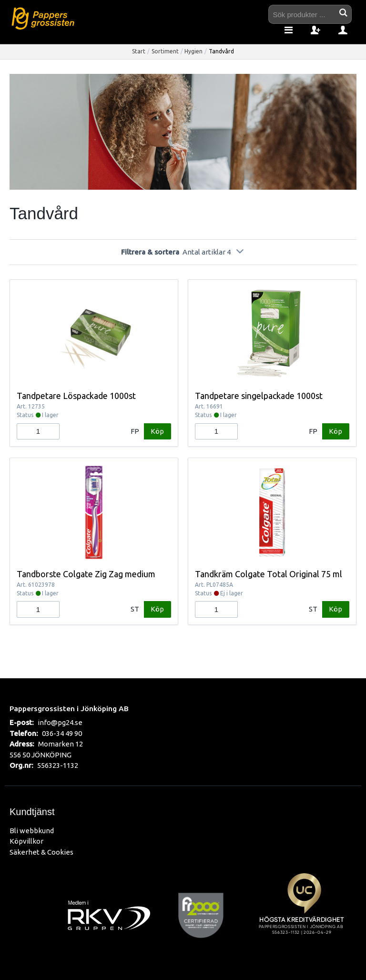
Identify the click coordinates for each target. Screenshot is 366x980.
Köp (157, 431)
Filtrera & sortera (183, 252)
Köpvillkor (26, 841)
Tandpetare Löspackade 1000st (76, 396)
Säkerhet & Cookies (41, 852)
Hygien (193, 51)
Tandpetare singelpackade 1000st (259, 396)
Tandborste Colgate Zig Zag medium (86, 574)
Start (139, 51)
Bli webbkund (32, 831)
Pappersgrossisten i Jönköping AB (69, 708)
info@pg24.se (60, 722)
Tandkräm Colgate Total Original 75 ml (269, 574)
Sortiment (165, 51)
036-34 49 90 (62, 733)
